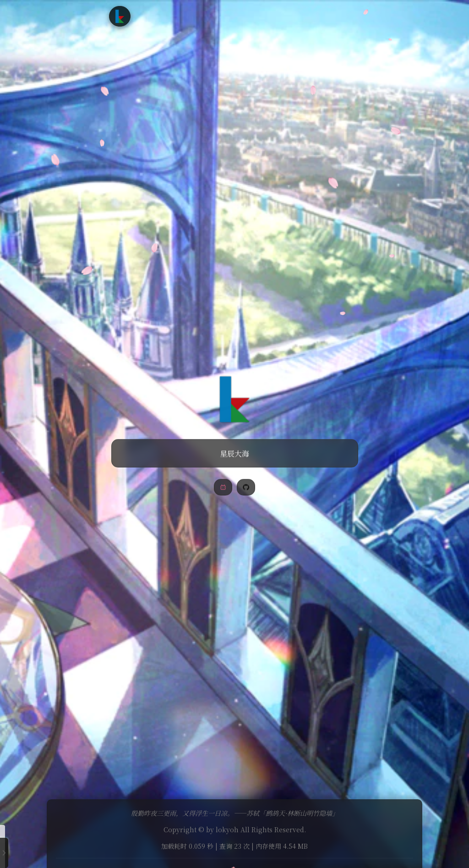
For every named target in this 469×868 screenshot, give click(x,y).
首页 (155, 16)
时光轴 (234, 16)
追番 (206, 16)
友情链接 (270, 16)
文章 (180, 16)
